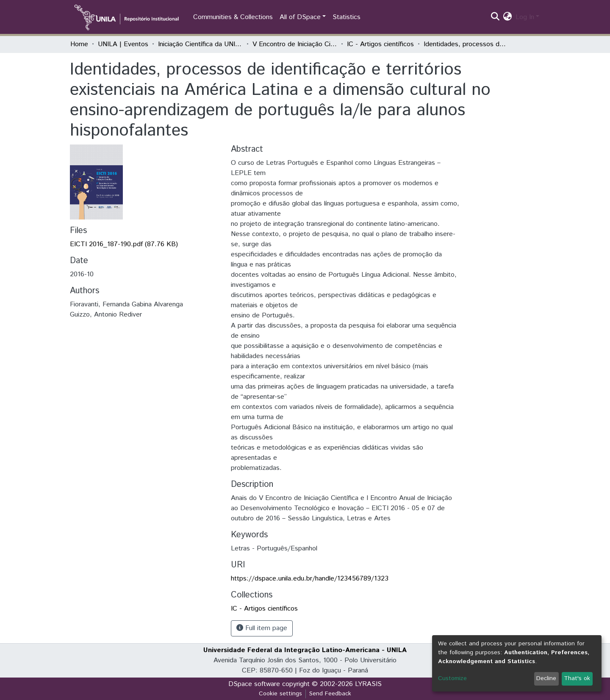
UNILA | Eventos (123, 44)
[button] (508, 17)
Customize (452, 678)
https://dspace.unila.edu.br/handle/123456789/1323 (310, 579)
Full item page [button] (262, 628)
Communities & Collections (233, 17)
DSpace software (254, 684)
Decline (546, 678)
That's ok (577, 678)
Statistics (347, 17)
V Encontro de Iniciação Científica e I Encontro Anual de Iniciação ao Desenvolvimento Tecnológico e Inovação (295, 44)
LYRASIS (368, 684)
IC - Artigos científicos (380, 44)
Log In (525, 17)
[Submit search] (495, 17)
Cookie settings (280, 694)
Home (79, 44)
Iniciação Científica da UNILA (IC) (200, 44)
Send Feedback (330, 694)
